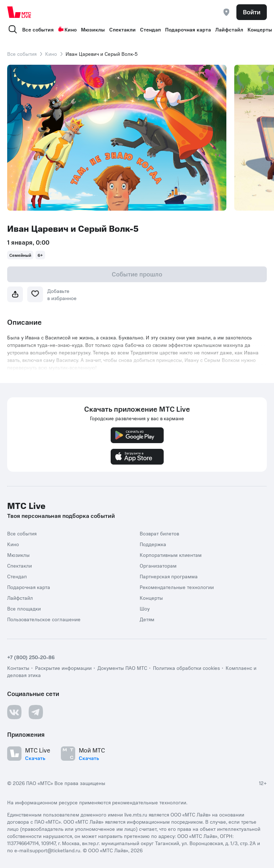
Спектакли (122, 29)
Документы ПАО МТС (122, 668)
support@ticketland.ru (55, 850)
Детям (147, 619)
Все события (38, 29)
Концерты (260, 29)
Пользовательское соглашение (44, 619)
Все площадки (24, 608)
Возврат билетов (159, 533)
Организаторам (158, 565)
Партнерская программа (169, 576)
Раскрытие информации (63, 668)
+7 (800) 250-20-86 (31, 657)
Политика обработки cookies (186, 668)
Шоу (145, 608)
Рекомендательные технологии (177, 587)
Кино (67, 29)
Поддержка (153, 544)
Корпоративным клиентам (171, 555)
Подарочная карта (188, 29)
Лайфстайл (229, 29)
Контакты (18, 668)
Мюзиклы (93, 29)
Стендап (150, 29)
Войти (252, 12)
